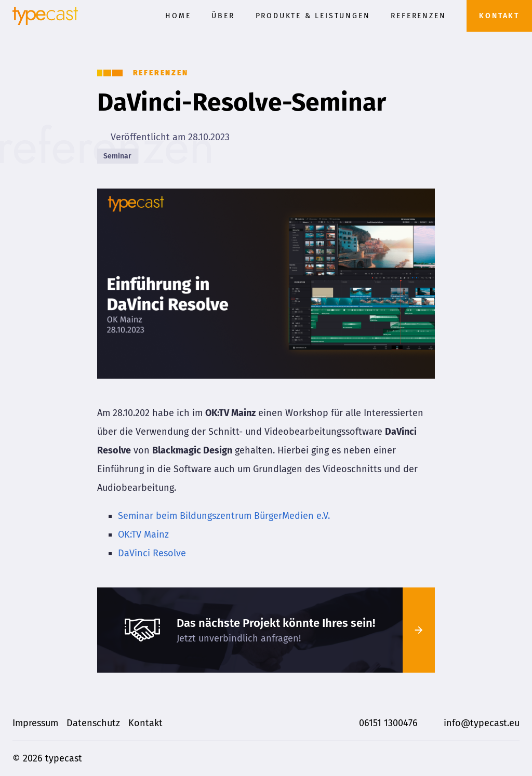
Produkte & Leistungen (313, 16)
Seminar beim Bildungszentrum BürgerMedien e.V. (224, 516)
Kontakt (499, 16)
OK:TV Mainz (143, 534)
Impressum (35, 723)
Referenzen (418, 16)
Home (178, 16)
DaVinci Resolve (152, 553)
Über (223, 16)
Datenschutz (93, 723)
